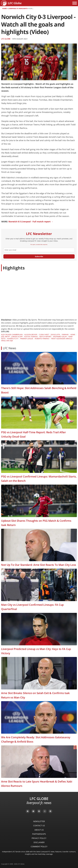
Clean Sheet (44, 335)
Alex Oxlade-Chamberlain (12, 335)
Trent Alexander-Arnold (62, 339)
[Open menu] (75, 3)
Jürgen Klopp (17, 337)
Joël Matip (5, 337)
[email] (39, 250)
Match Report (45, 337)
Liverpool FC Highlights (18, 8)
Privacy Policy (39, 838)
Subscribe (39, 256)
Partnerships (39, 834)
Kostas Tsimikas (31, 337)
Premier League (27, 339)
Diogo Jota (55, 335)
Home (4, 8)
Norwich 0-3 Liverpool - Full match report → (31, 222)
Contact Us (39, 826)
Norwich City (13, 339)
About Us (39, 830)
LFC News (9, 348)
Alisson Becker (31, 335)
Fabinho (65, 335)
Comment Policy (39, 847)
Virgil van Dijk (7, 341)
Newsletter (39, 821)
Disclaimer (39, 842)
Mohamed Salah (60, 337)
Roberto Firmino (42, 339)
